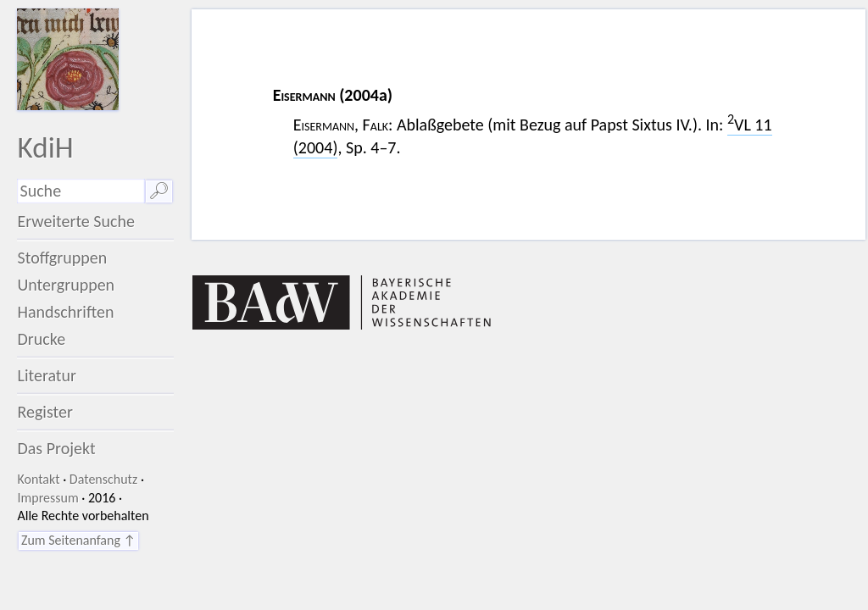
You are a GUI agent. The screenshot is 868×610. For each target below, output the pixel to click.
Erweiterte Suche (76, 221)
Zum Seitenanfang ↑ (78, 540)
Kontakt (38, 479)
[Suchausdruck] (81, 191)
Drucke (41, 339)
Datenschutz (103, 479)
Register (45, 412)
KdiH (45, 147)
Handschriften (65, 312)
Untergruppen (66, 285)
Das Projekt (56, 448)
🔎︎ (159, 191)
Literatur (47, 375)
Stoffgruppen (62, 258)
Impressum (47, 498)
